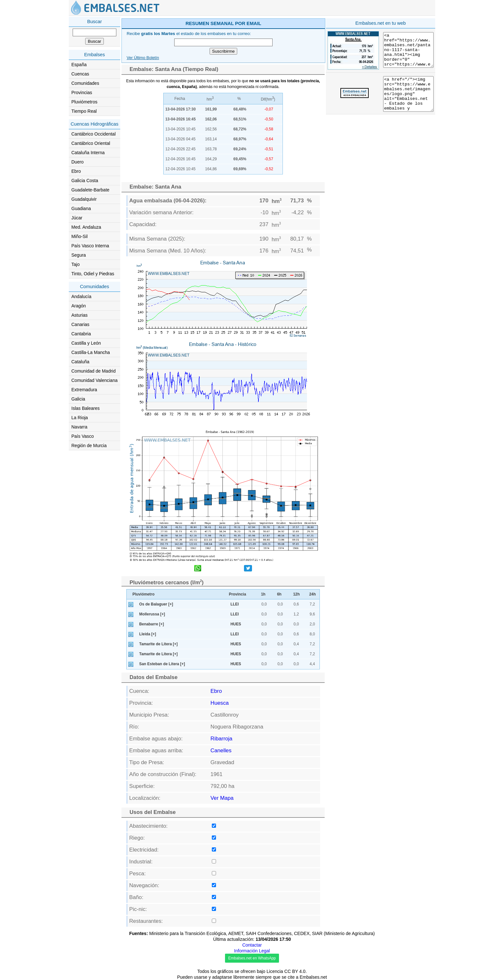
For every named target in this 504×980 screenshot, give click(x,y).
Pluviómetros (84, 102)
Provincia (238, 594)
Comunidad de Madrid (94, 371)
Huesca (220, 703)
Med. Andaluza (86, 227)
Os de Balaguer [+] (156, 604)
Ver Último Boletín (143, 58)
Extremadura (84, 390)
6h (279, 594)
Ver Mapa (222, 798)
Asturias (80, 315)
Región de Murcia (89, 446)
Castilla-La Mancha (91, 352)
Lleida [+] (148, 634)
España (79, 65)
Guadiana (81, 208)
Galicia (78, 399)
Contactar (252, 945)
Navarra (79, 427)
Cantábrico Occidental (94, 134)
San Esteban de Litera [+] (162, 664)
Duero (77, 162)
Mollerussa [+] (152, 614)
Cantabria (81, 334)
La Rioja (80, 418)
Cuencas (80, 74)
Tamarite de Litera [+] (158, 644)
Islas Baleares (85, 408)
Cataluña (80, 362)
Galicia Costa (85, 181)
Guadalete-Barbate (90, 190)
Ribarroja (221, 739)
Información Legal (252, 951)
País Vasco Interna (90, 246)
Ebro (76, 171)
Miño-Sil (80, 236)
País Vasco (83, 436)
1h (263, 594)
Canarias (80, 324)
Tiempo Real (84, 111)
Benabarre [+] (152, 624)
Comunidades (85, 83)
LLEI (235, 604)
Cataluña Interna (88, 153)
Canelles (221, 750)
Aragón (79, 306)
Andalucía (81, 296)
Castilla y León (86, 343)
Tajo (76, 264)
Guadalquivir (84, 199)
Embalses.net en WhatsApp (252, 958)
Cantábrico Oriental (91, 143)
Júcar (77, 218)
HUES (236, 624)
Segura (79, 255)
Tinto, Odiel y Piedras (93, 274)
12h (297, 594)
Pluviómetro (144, 594)
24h (313, 594)
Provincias (82, 93)
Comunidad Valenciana (94, 380)
